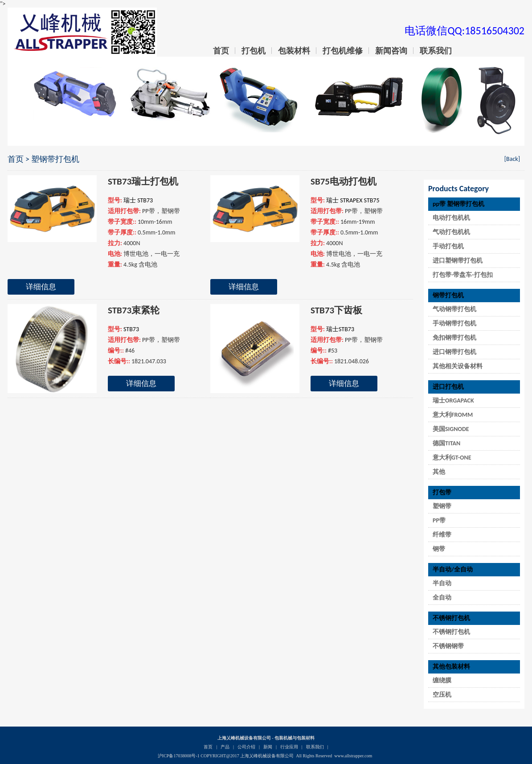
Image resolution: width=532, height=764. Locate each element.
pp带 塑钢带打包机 (458, 204)
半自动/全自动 (453, 569)
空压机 (442, 695)
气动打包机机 (451, 232)
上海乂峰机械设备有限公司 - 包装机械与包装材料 (266, 738)
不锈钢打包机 (451, 618)
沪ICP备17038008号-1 (179, 756)
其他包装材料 (451, 667)
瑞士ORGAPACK (453, 400)
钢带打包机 (448, 295)
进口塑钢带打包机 (458, 261)
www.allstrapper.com (353, 756)
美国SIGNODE (451, 429)
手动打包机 (448, 246)
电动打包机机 (451, 218)
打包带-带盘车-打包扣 (463, 275)
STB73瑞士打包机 (143, 181)
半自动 (442, 583)
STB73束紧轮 (134, 310)
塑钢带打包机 (55, 159)
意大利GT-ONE (452, 458)
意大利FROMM (453, 415)
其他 (439, 472)
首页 (16, 159)
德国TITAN (446, 443)
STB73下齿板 (336, 310)
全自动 (442, 598)
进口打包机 (448, 387)
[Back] (512, 159)
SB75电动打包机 (344, 181)
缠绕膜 (442, 680)
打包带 (442, 492)
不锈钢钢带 (448, 646)
